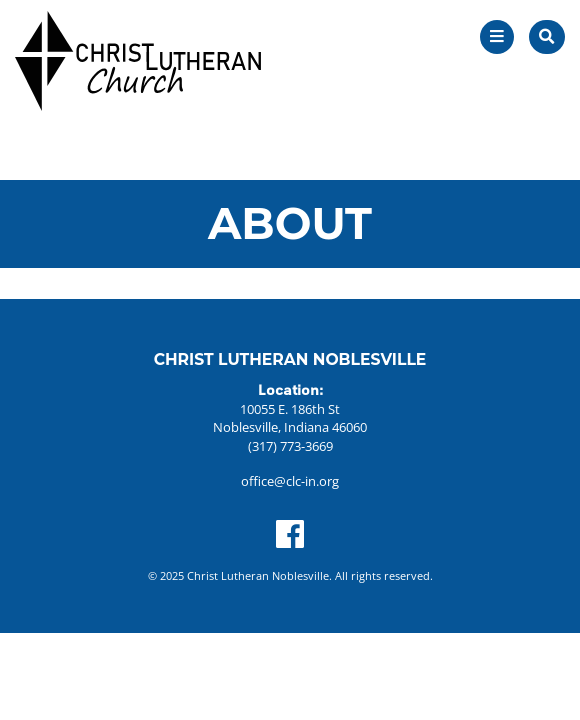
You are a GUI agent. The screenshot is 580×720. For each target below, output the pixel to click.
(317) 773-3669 (290, 446)
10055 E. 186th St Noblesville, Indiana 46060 (290, 418)
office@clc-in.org (290, 481)
